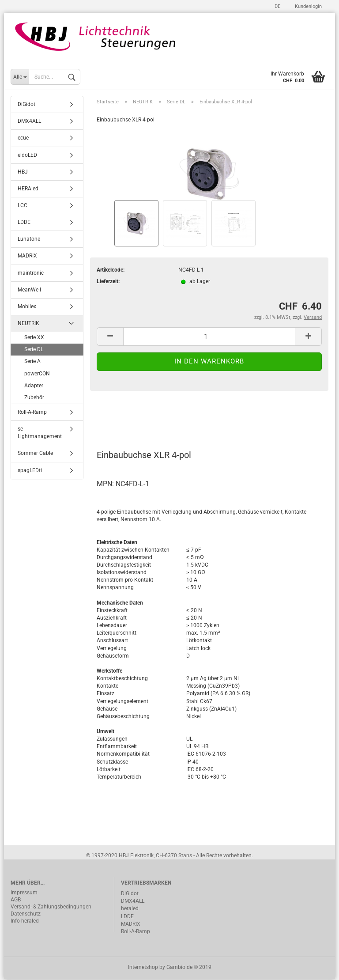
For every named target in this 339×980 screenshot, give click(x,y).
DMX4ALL (29, 122)
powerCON (37, 374)
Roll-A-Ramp (32, 413)
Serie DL (34, 350)
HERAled (28, 189)
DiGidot (26, 105)
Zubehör (34, 398)
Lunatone (29, 240)
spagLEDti (30, 471)
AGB (16, 901)
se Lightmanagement (40, 433)
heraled (130, 909)
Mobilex (27, 307)
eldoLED (27, 155)
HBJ (23, 172)
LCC (23, 206)
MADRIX (27, 257)
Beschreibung (130, 417)
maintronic (31, 273)
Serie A (32, 362)
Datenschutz (26, 915)
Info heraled (25, 922)
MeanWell (29, 290)
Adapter (34, 386)
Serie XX (34, 338)
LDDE (24, 223)
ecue (23, 139)
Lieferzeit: (108, 282)
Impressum (24, 893)
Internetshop (143, 968)
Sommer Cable (35, 454)
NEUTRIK (28, 324)
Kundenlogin (308, 6)
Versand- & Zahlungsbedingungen (51, 908)
